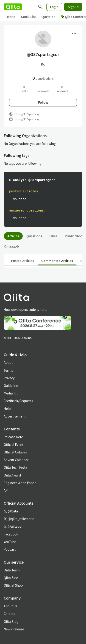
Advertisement (15, 416)
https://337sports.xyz (27, 114)
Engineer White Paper (20, 483)
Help (7, 409)
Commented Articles (57, 261)
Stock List (28, 17)
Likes (53, 236)
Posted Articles (22, 261)
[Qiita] (13, 7)
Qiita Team (12, 570)
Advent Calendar (16, 460)
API (6, 490)
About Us (10, 606)
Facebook (11, 534)
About (8, 362)
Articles (13, 236)
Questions (34, 236)
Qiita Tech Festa (15, 467)
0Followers (62, 89)
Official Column (15, 452)
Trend (11, 17)
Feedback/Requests (18, 401)
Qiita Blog (11, 621)
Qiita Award (12, 475)
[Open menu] (74, 33)
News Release (14, 629)
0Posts (24, 89)
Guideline (11, 385)
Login (54, 7)
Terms (8, 370)
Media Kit (11, 393)
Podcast (10, 549)
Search (12, 247)
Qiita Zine (11, 578)
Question (49, 17)
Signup (73, 7)
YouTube (10, 542)
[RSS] (43, 65)
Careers (9, 614)
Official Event (14, 444)
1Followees (43, 89)
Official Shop (13, 585)
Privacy (9, 378)
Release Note (13, 437)
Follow (43, 103)
